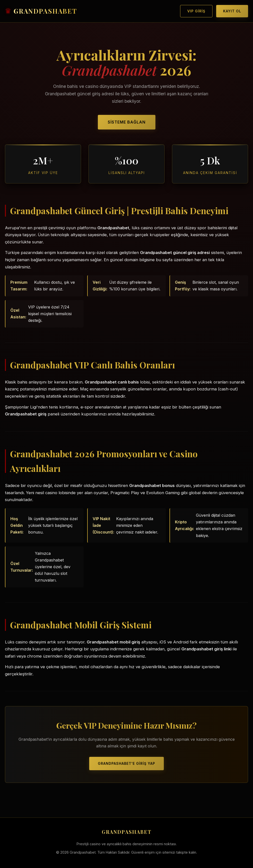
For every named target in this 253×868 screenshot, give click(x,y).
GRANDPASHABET (45, 11)
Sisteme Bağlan (127, 122)
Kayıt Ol (232, 11)
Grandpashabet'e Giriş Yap (126, 763)
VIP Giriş (196, 11)
